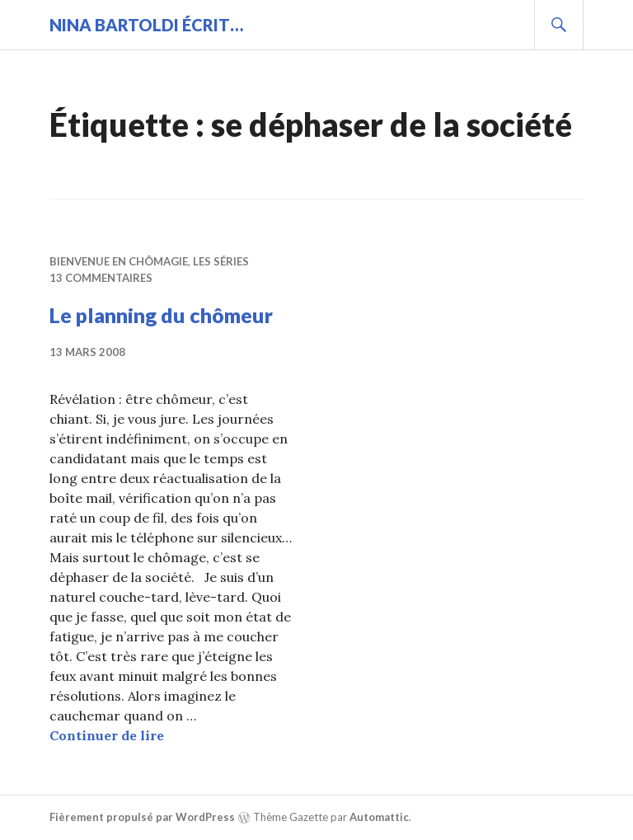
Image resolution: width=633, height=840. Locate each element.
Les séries (221, 261)
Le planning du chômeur (161, 315)
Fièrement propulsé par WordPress (142, 817)
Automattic (379, 817)
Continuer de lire (107, 735)
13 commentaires (101, 278)
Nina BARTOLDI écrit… (146, 25)
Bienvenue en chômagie (119, 261)
